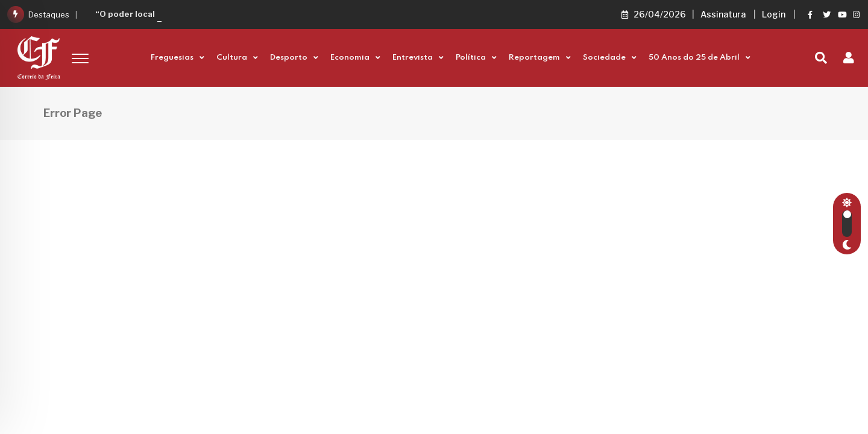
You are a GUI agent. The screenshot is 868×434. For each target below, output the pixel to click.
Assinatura (723, 14)
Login (774, 14)
